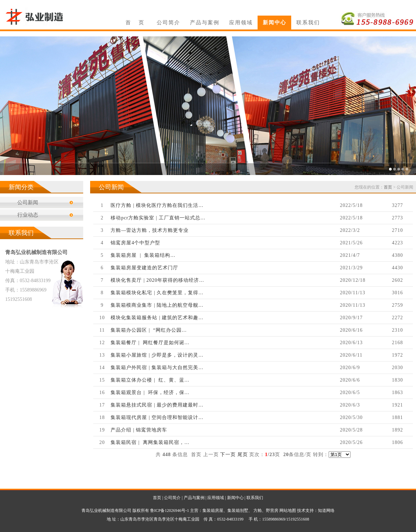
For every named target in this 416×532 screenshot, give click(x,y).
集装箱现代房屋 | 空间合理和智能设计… (157, 417)
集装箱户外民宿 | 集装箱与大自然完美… (157, 368)
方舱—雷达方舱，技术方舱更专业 (150, 230)
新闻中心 (275, 23)
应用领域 (241, 23)
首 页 (135, 23)
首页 (388, 187)
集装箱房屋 (213, 511)
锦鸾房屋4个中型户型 (135, 243)
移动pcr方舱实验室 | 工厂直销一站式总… (158, 218)
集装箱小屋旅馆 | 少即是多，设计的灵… (157, 355)
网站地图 (288, 511)
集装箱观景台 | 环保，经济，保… (150, 393)
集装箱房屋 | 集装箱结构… (143, 255)
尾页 (243, 455)
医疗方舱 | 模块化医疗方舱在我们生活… (157, 205)
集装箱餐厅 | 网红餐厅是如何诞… (150, 343)
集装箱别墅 (238, 511)
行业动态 (28, 215)
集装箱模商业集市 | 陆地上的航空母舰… (157, 305)
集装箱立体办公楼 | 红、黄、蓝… (150, 380)
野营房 (272, 511)
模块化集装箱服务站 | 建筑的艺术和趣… (157, 318)
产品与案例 (205, 23)
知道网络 (326, 511)
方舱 (258, 511)
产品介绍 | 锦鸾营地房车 (139, 430)
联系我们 (308, 23)
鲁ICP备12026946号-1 (170, 511)
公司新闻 (28, 202)
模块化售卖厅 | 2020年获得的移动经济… (157, 280)
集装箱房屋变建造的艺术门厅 (144, 268)
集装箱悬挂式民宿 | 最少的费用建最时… (157, 405)
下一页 (228, 455)
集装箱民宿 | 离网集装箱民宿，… (150, 442)
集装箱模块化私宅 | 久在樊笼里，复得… (157, 293)
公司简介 (168, 23)
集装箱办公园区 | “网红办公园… (149, 330)
